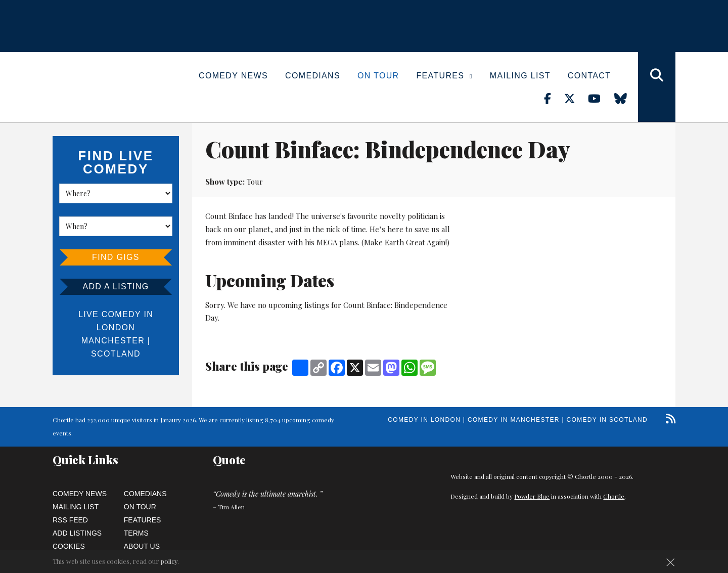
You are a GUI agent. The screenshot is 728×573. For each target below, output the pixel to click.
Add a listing (116, 286)
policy (169, 561)
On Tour (378, 76)
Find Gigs (116, 257)
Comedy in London (424, 420)
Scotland (116, 354)
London (116, 327)
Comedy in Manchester (514, 420)
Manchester (113, 341)
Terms (136, 533)
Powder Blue (532, 496)
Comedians (313, 76)
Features (445, 76)
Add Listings (77, 533)
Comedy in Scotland (607, 420)
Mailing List (520, 76)
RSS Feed (70, 520)
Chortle (614, 496)
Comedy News (233, 76)
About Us (142, 546)
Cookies (69, 546)
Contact (589, 76)
